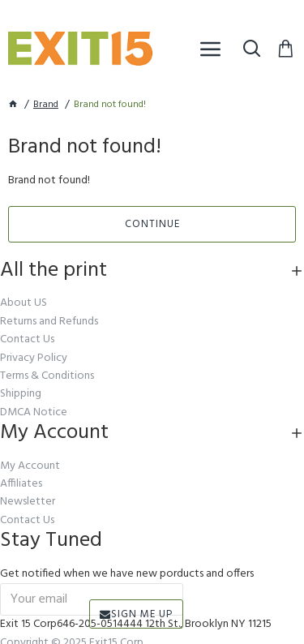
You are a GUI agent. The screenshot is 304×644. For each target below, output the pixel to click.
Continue (152, 224)
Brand (46, 105)
